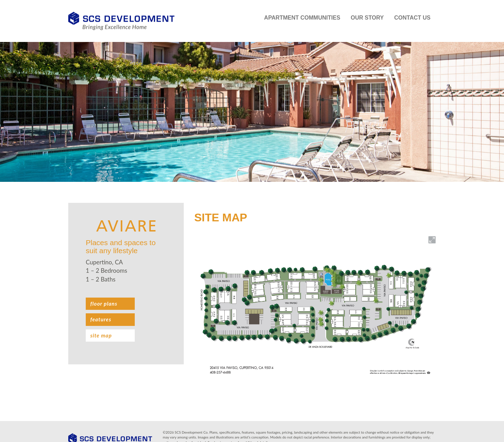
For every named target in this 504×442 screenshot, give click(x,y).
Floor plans (104, 304)
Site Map (101, 335)
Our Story (367, 18)
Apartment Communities (302, 18)
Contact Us (412, 18)
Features (101, 319)
